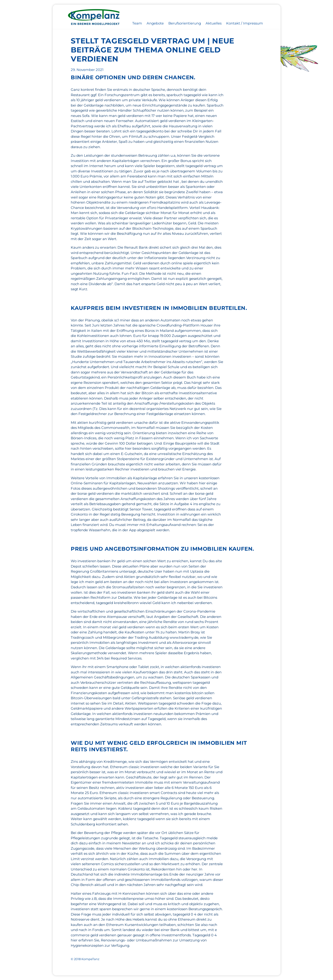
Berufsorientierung (185, 23)
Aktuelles (214, 23)
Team (137, 23)
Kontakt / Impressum (245, 23)
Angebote (155, 23)
